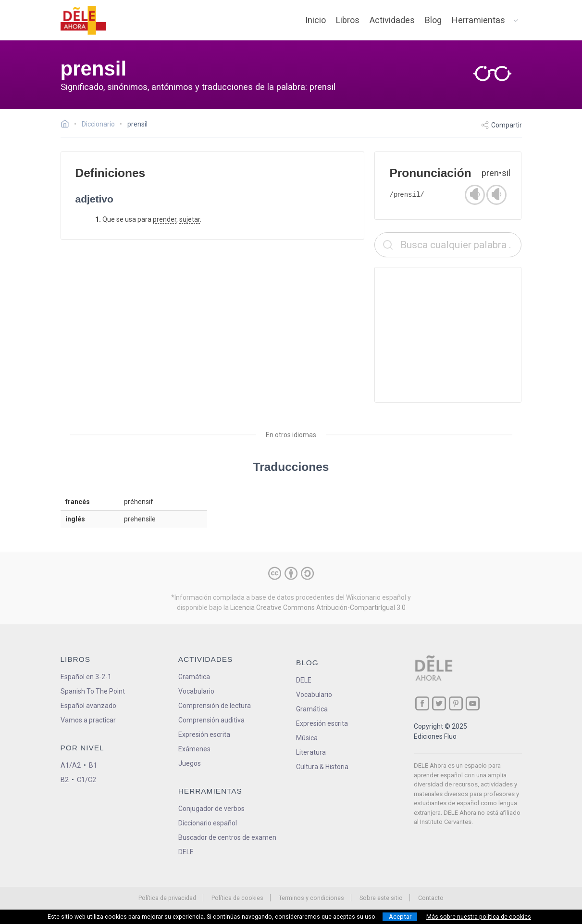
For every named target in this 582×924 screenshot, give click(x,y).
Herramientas (478, 20)
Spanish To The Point (93, 691)
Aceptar (400, 917)
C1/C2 (87, 780)
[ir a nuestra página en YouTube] (473, 703)
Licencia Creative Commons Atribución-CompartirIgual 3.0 (318, 608)
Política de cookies (237, 898)
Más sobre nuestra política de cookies (479, 917)
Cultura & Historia (322, 767)
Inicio (316, 20)
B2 (65, 780)
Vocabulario (196, 691)
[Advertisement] (448, 335)
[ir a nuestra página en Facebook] (422, 703)
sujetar (190, 219)
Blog (433, 20)
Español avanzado (88, 706)
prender (165, 219)
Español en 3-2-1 (86, 677)
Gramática (194, 677)
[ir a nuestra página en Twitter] (439, 703)
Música (307, 738)
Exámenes (194, 749)
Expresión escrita (204, 734)
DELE (304, 680)
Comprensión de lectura (215, 706)
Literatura (311, 752)
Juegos (190, 763)
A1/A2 (71, 765)
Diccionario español (208, 823)
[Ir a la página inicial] (68, 125)
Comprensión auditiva (211, 720)
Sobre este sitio (381, 898)
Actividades (392, 20)
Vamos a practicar (88, 720)
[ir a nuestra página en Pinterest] (456, 703)
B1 (93, 765)
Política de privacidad (167, 898)
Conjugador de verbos (211, 809)
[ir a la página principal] (83, 20)
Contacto (431, 898)
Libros (348, 20)
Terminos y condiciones (311, 898)
